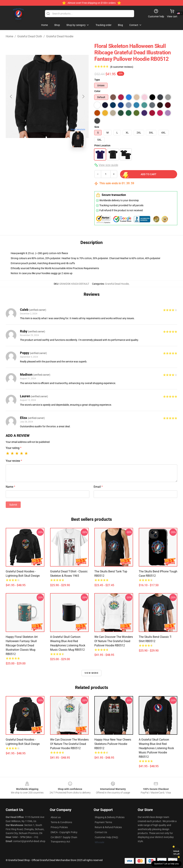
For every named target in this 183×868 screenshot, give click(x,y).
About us (56, 817)
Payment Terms (103, 822)
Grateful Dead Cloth (30, 36)
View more (91, 673)
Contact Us (101, 832)
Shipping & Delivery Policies (110, 817)
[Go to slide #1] (29, 158)
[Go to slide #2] (47, 158)
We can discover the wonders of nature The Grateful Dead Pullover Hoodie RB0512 (114, 641)
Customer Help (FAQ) (106, 837)
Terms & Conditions (61, 822)
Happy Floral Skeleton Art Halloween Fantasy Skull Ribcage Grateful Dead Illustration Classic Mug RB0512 (22, 645)
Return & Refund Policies (108, 827)
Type (97, 80)
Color (97, 91)
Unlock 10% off (176, 853)
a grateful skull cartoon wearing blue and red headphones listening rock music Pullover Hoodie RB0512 (156, 748)
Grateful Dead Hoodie (60, 36)
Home (9, 36)
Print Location (102, 145)
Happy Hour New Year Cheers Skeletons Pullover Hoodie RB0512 (113, 744)
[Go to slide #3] (66, 158)
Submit (13, 505)
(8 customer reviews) (122, 67)
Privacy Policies (59, 827)
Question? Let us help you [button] (166, 864)
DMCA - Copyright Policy (64, 832)
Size (97, 127)
